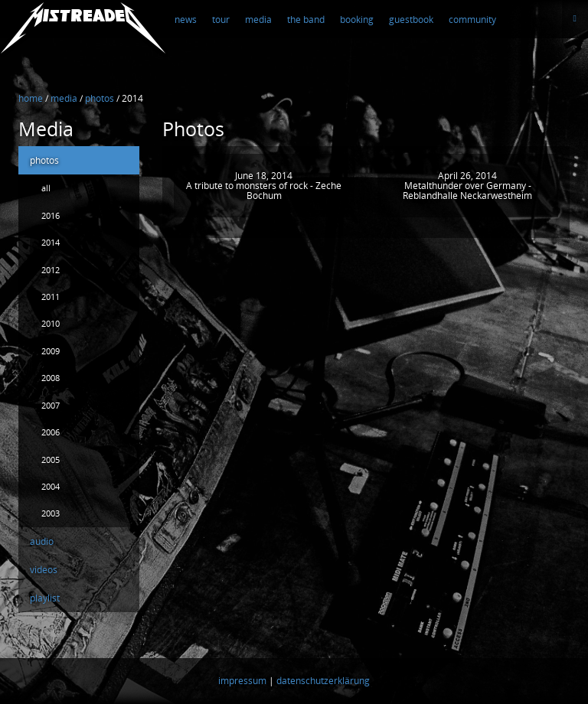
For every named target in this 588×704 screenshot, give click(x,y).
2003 (51, 513)
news (186, 20)
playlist (45, 598)
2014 (51, 242)
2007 (51, 405)
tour (221, 20)
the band (306, 20)
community (472, 20)
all (46, 188)
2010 (51, 323)
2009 (51, 351)
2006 (51, 432)
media (258, 20)
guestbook (411, 20)
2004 (51, 486)
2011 (51, 297)
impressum (242, 681)
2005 (51, 460)
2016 (51, 215)
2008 (51, 378)
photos (44, 160)
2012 (51, 270)
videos (44, 570)
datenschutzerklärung (323, 681)
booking (357, 20)
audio (42, 541)
